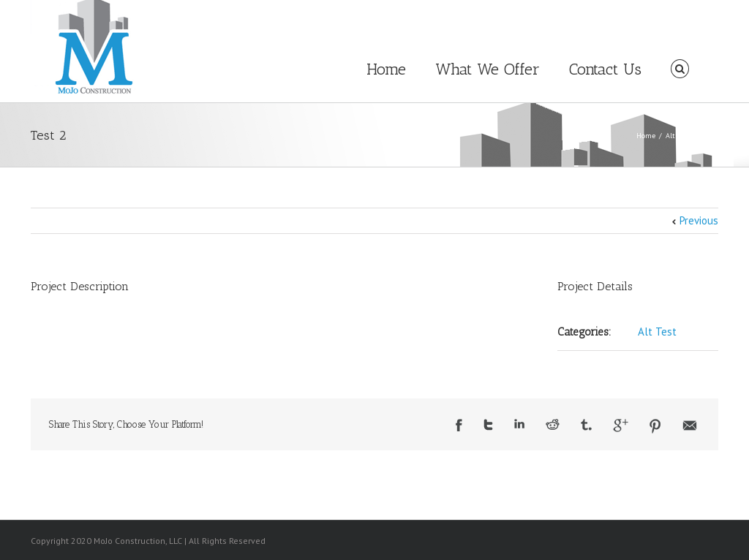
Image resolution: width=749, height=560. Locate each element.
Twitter (488, 425)
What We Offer (488, 69)
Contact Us (605, 69)
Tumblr (586, 425)
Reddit (553, 424)
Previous (699, 220)
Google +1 (621, 425)
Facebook (459, 425)
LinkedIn (519, 424)
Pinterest (655, 426)
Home (386, 69)
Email (690, 425)
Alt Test (678, 136)
